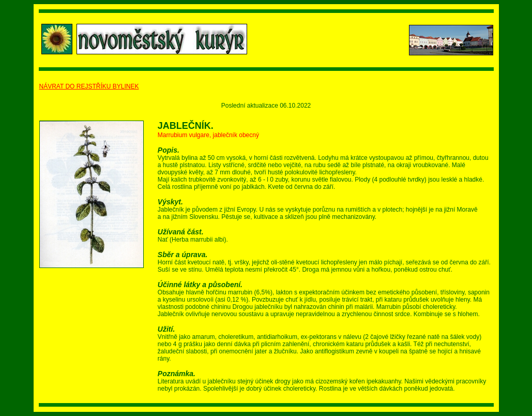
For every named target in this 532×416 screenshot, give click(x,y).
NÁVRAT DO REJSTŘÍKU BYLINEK (89, 86)
